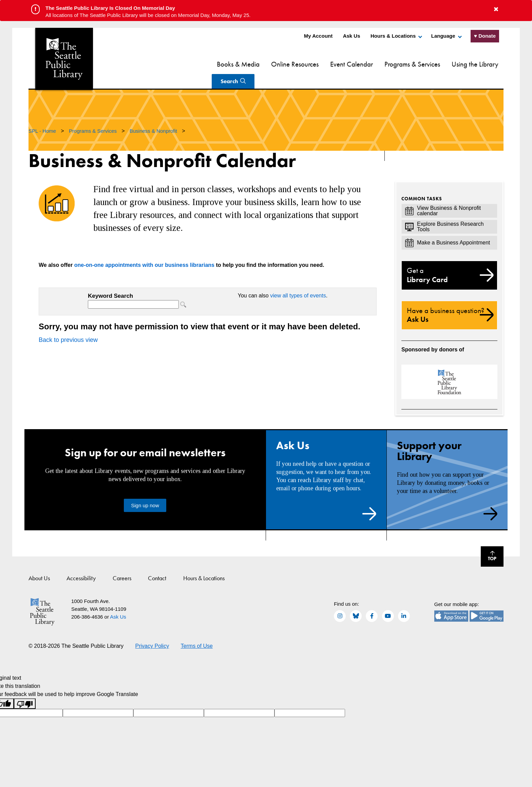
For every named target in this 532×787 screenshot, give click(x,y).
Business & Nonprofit (154, 115)
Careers (122, 562)
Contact (157, 562)
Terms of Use (197, 630)
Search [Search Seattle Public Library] (478, 64)
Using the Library (432, 64)
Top (489, 542)
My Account (318, 36)
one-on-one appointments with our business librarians (144, 249)
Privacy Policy (152, 630)
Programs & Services (369, 64)
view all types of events (298, 280)
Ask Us (352, 36)
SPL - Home (43, 115)
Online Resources (252, 64)
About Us (39, 562)
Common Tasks (422, 183)
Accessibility (81, 562)
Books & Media (195, 64)
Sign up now (145, 489)
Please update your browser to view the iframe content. (139, 284)
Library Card (449, 259)
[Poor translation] (25, 688)
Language (443, 36)
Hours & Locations (393, 36)
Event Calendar (309, 64)
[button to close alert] (496, 9)
